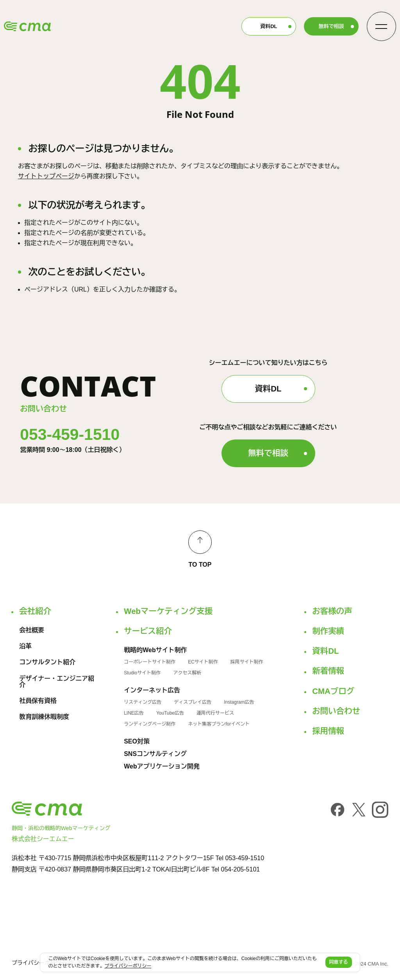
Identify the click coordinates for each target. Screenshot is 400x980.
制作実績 (328, 631)
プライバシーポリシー (39, 963)
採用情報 (328, 731)
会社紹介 (35, 611)
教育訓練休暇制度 (44, 717)
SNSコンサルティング (155, 754)
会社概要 (32, 630)
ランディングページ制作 (150, 724)
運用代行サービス (215, 713)
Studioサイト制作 (142, 673)
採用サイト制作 (247, 662)
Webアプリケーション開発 (162, 767)
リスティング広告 (143, 702)
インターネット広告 (152, 690)
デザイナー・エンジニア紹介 (57, 682)
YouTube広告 (170, 713)
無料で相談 (331, 26)
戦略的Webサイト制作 (155, 650)
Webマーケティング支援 (168, 611)
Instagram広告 (239, 702)
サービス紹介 (148, 631)
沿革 (25, 646)
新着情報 (328, 671)
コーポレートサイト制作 (150, 662)
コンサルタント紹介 (47, 662)
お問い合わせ (336, 711)
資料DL (269, 26)
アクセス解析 (187, 673)
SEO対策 (137, 742)
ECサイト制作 (203, 662)
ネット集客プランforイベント (219, 724)
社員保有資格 (38, 701)
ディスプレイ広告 (193, 702)
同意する (339, 962)
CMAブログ (333, 691)
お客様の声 (332, 611)
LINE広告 (134, 713)
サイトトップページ (46, 176)
